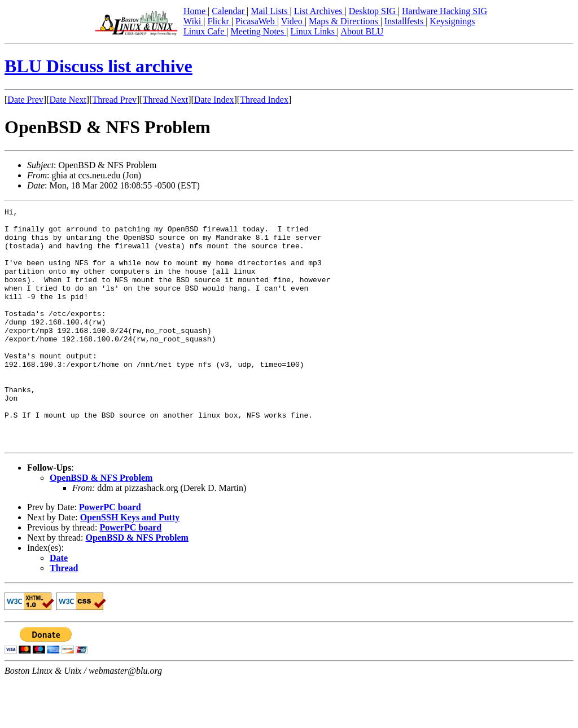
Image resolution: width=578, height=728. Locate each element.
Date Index (214, 100)
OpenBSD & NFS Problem (101, 525)
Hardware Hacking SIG (445, 11)
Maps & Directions (345, 21)
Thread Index (264, 100)
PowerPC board (110, 554)
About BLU (362, 31)
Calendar (229, 11)
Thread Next (165, 100)
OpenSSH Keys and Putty (130, 565)
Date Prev (25, 100)
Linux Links (314, 31)
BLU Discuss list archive (98, 66)
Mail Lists (270, 11)
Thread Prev (114, 100)
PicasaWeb (256, 21)
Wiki (193, 21)
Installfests (405, 21)
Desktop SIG (373, 11)
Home (196, 11)
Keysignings (452, 21)
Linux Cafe (205, 31)
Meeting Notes (259, 31)
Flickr (219, 21)
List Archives (319, 11)
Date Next (68, 100)
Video (293, 21)
